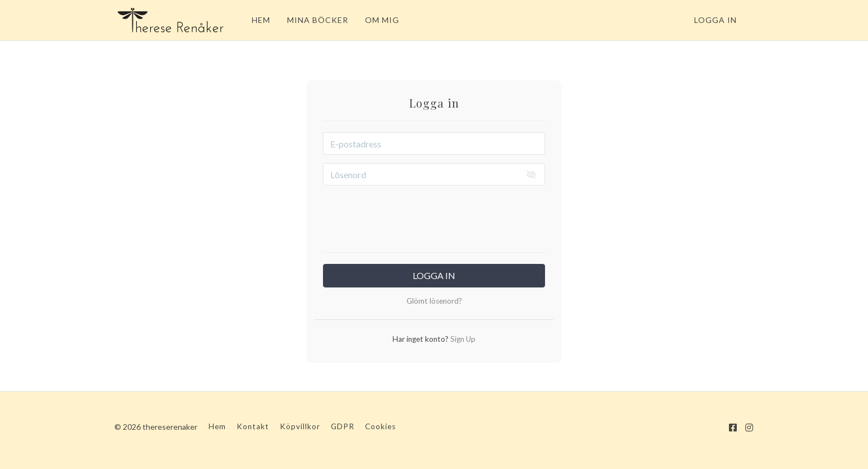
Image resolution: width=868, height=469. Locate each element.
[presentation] (434, 216)
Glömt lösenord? (434, 301)
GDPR (343, 426)
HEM (261, 20)
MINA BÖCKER (318, 20)
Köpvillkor (300, 426)
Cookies (380, 426)
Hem (217, 426)
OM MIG (382, 20)
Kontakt (253, 426)
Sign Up (462, 339)
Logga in (715, 20)
